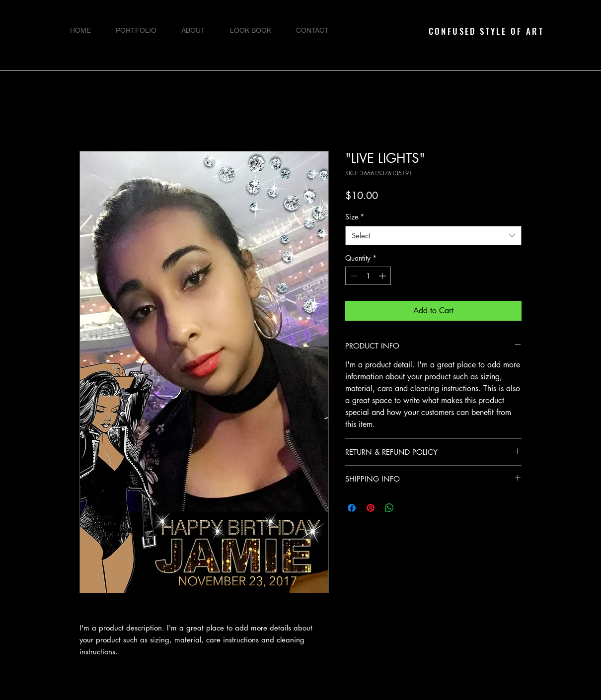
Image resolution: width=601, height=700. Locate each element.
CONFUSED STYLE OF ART (486, 31)
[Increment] (383, 276)
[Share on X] (408, 508)
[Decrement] (353, 276)
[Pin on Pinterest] (371, 508)
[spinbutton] (368, 276)
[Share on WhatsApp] (389, 508)
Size (355, 217)
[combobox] (433, 236)
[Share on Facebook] (352, 508)
